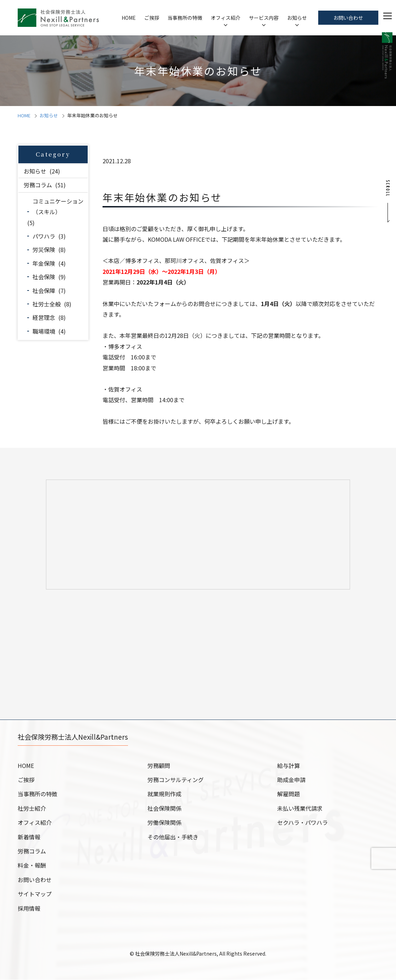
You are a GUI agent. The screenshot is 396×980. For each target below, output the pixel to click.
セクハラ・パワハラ (302, 823)
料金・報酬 (32, 865)
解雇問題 (289, 794)
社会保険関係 (164, 809)
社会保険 (44, 277)
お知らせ (297, 18)
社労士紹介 (32, 809)
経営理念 (44, 317)
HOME (129, 18)
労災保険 (44, 250)
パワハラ (44, 236)
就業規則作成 (164, 794)
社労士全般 (47, 304)
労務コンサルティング (176, 780)
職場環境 (44, 331)
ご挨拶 (152, 18)
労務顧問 (159, 766)
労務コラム (38, 185)
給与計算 (289, 766)
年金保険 (44, 263)
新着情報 (29, 837)
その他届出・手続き (173, 837)
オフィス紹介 (226, 18)
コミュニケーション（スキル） (58, 206)
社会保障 (44, 291)
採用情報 (29, 909)
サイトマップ (35, 894)
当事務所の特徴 (185, 18)
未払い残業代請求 (300, 809)
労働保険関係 (164, 823)
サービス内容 (264, 18)
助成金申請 (291, 780)
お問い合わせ (348, 18)
